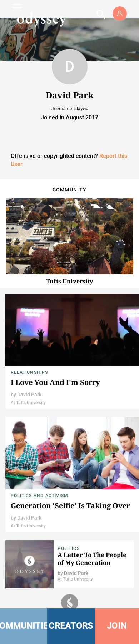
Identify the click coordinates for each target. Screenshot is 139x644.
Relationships (29, 372)
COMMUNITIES (24, 626)
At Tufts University (28, 403)
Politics (69, 548)
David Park (29, 395)
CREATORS (71, 626)
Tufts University (69, 281)
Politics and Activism (39, 496)
